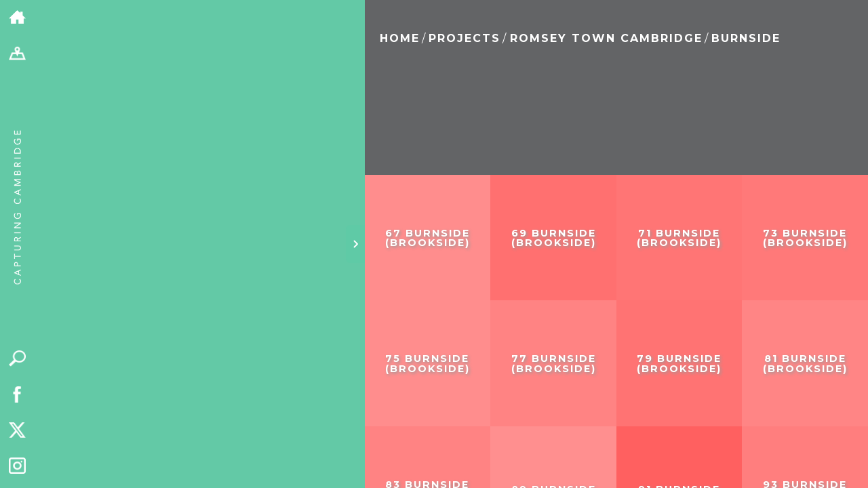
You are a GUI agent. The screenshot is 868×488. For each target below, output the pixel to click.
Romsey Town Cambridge (606, 38)
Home (400, 38)
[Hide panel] (355, 244)
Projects (465, 38)
